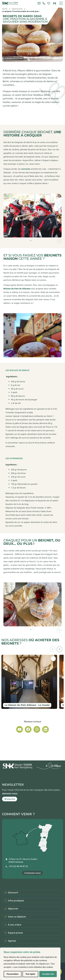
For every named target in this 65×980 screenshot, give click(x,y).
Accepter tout (48, 974)
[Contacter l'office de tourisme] (39, 3)
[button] (59, 241)
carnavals (26, 169)
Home (5, 9)
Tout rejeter (30, 974)
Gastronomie (17, 9)
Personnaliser (13, 974)
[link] (44, 3)
